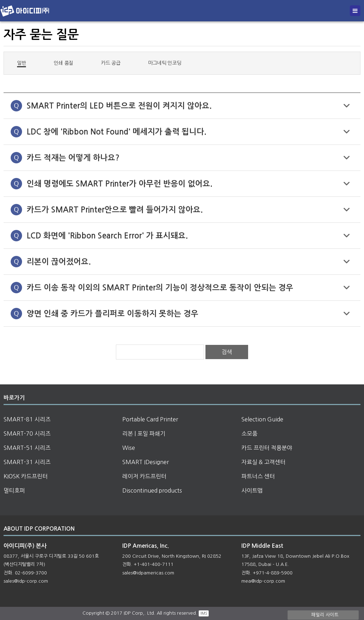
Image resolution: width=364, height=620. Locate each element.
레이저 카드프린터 (144, 476)
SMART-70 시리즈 (27, 434)
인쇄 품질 (63, 63)
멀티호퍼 (14, 490)
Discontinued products (152, 490)
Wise (129, 448)
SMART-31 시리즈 (27, 462)
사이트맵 (252, 490)
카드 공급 (111, 63)
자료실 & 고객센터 (263, 462)
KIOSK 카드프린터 (26, 476)
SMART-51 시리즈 (27, 448)
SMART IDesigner (146, 462)
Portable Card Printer (150, 419)
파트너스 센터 (258, 476)
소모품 (249, 434)
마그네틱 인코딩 (165, 63)
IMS (204, 613)
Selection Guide (262, 419)
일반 (22, 63)
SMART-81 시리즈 (27, 419)
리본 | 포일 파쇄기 (144, 434)
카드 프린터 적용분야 (267, 448)
